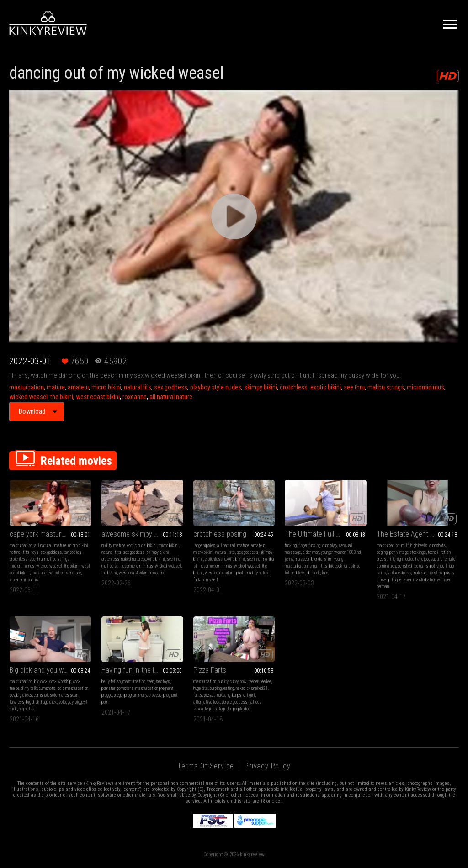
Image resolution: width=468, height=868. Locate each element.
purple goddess (234, 702)
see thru (354, 387)
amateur (78, 387)
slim (328, 559)
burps (237, 695)
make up (420, 573)
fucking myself (206, 580)
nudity (106, 545)
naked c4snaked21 (252, 688)
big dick (33, 702)
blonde (317, 559)
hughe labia (402, 580)
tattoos (255, 702)
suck (316, 573)
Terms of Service (206, 766)
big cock (336, 566)
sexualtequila (205, 709)
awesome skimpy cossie (138, 534)
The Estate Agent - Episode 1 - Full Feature (417, 534)
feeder (253, 681)
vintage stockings (411, 552)
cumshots (437, 545)
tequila (225, 709)
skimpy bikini (261, 387)
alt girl (249, 695)
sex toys (163, 681)
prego (118, 695)
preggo (107, 695)
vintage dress (399, 573)
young (339, 559)
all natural (43, 545)
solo (62, 702)
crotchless (294, 387)
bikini (152, 545)
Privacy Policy (267, 766)
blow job (303, 573)
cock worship (60, 681)
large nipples (204, 545)
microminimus (425, 387)
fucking (291, 545)
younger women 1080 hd (341, 552)
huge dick (49, 702)
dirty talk (29, 688)
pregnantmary (136, 695)
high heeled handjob (412, 559)
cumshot (41, 695)
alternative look (207, 702)
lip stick (435, 573)
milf (405, 545)
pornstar (108, 688)
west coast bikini (98, 397)
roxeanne (135, 397)
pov (392, 552)
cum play (330, 545)
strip (355, 566)
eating (229, 688)
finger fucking (309, 545)
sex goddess (171, 387)
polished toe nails (413, 566)
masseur (302, 559)
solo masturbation (73, 688)
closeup (155, 695)
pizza (209, 695)
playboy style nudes (216, 387)
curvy (234, 681)
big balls (26, 709)
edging (382, 552)
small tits (318, 566)
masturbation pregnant (154, 688)
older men (311, 552)
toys (35, 552)
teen (151, 681)
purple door (242, 709)
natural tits (138, 387)
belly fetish (111, 681)
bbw (243, 681)
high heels (419, 545)
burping (216, 688)
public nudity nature (253, 573)
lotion (290, 573)
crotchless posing (220, 534)
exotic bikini (326, 387)
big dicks (24, 695)
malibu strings (386, 387)
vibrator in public (24, 580)
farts (198, 695)
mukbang (223, 695)
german (383, 587)
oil (346, 566)
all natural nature (171, 397)
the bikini (62, 397)
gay (70, 702)
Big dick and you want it (44, 670)
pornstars (125, 688)
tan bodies (72, 552)
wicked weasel (28, 397)
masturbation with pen (432, 580)
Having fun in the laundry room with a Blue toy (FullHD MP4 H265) (142, 670)
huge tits (201, 688)
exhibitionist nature (64, 573)
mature (56, 387)
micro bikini (106, 387)
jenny (289, 559)
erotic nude (136, 545)
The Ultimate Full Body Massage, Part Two (326, 534)
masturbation (27, 387)
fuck (325, 573)
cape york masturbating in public (51, 534)
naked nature (132, 559)
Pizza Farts (210, 670)
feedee (266, 681)
